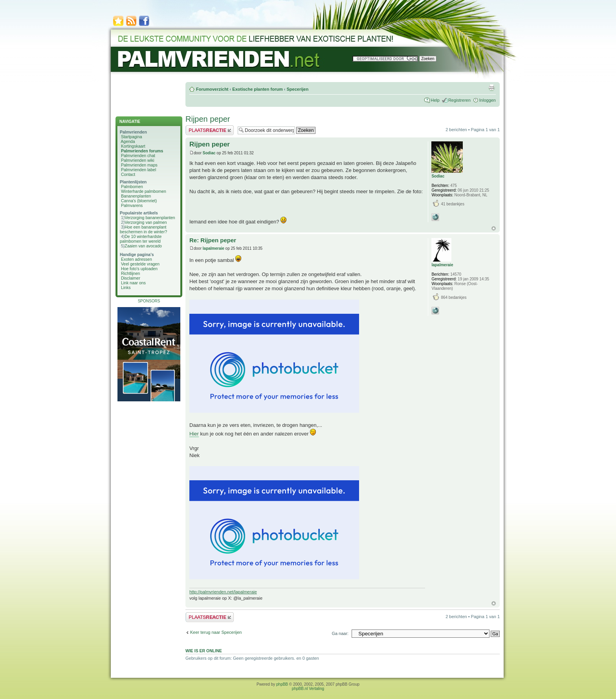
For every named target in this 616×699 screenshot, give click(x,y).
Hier (194, 434)
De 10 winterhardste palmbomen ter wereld (141, 239)
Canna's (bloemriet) (139, 201)
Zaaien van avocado (143, 246)
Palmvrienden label (138, 170)
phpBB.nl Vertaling (308, 689)
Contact (128, 174)
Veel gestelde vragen (140, 264)
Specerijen (297, 89)
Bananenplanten (136, 196)
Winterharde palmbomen (144, 191)
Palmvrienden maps (139, 165)
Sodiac (209, 153)
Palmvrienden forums (142, 151)
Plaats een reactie (210, 130)
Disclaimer (131, 278)
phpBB (282, 684)
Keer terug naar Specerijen (216, 632)
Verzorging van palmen (146, 222)
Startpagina (132, 137)
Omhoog (494, 228)
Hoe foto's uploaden (139, 269)
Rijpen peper (208, 119)
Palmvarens (132, 205)
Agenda (128, 141)
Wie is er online (204, 651)
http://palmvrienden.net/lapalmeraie (223, 592)
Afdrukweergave (491, 88)
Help (435, 100)
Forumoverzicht (212, 89)
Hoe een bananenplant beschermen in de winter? (143, 229)
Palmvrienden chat (138, 156)
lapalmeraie (214, 248)
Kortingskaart (133, 146)
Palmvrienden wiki (138, 160)
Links (126, 287)
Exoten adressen (137, 259)
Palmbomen (132, 187)
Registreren (459, 100)
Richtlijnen (130, 273)
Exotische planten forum (257, 89)
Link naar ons (133, 283)
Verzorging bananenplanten (150, 218)
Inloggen (488, 100)
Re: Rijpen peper (213, 240)
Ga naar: (340, 633)
